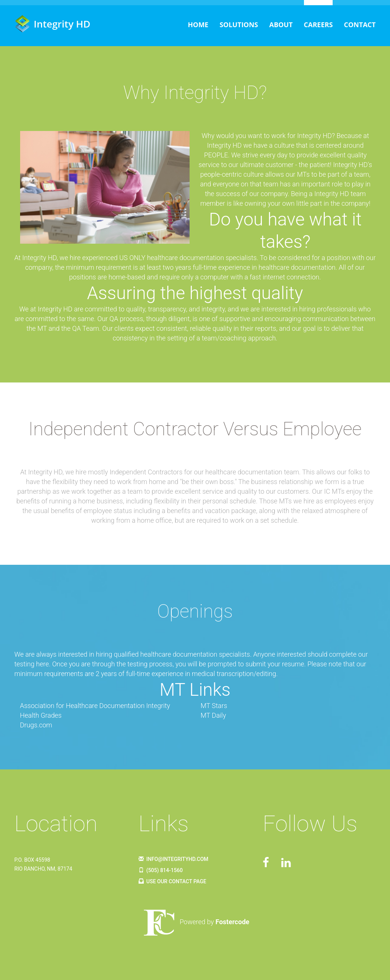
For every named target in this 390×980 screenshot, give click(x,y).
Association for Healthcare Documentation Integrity (95, 706)
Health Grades (41, 715)
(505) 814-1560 (161, 870)
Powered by (195, 922)
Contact (360, 25)
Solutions (239, 25)
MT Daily (213, 715)
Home (198, 25)
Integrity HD (53, 24)
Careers (318, 25)
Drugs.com (36, 725)
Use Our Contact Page (172, 881)
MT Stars (214, 706)
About (281, 25)
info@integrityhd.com (173, 859)
